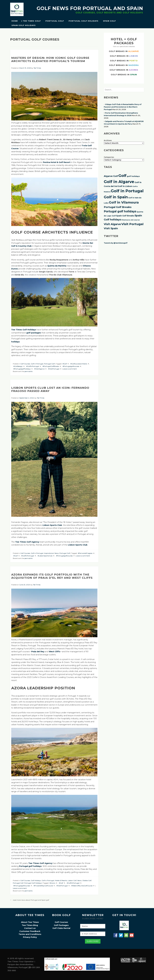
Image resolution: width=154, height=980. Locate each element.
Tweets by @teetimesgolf (116, 243)
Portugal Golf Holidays (83, 21)
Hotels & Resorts (61, 880)
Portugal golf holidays (120, 211)
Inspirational (49, 553)
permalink (28, 371)
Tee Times (37, 68)
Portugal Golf (55, 21)
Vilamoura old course (131, 220)
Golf (122, 176)
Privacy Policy (30, 937)
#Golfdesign (18, 366)
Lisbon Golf (72, 880)
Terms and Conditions (30, 934)
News (57, 553)
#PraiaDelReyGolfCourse (43, 886)
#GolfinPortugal (33, 366)
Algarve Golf (111, 176)
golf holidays (133, 176)
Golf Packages (61, 925)
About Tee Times (30, 922)
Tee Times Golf (32, 21)
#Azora (52, 883)
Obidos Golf (87, 880)
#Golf (65, 364)
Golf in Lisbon (125, 186)
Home (15, 21)
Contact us (30, 928)
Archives (108, 140)
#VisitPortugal (54, 369)
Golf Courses (25, 364)
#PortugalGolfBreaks (51, 366)
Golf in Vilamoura (124, 202)
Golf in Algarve (119, 182)
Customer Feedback (30, 931)
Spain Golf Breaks (125, 216)
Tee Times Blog (30, 925)
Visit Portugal (132, 224)
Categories (109, 157)
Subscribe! (93, 941)
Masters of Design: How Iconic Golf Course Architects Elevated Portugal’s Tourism (50, 59)
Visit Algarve (112, 224)
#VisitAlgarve (39, 369)
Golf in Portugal (37, 364)
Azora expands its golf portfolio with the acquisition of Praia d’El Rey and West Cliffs (52, 576)
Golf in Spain (116, 197)
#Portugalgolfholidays (22, 369)
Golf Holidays (36, 880)
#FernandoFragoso (85, 553)
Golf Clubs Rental (61, 928)
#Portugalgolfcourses (71, 366)
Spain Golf (109, 21)
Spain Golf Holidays (24, 25)
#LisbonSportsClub (45, 556)
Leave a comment (70, 369)
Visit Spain (111, 228)
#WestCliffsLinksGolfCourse (82, 886)
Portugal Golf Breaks (118, 207)
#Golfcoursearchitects (79, 364)
